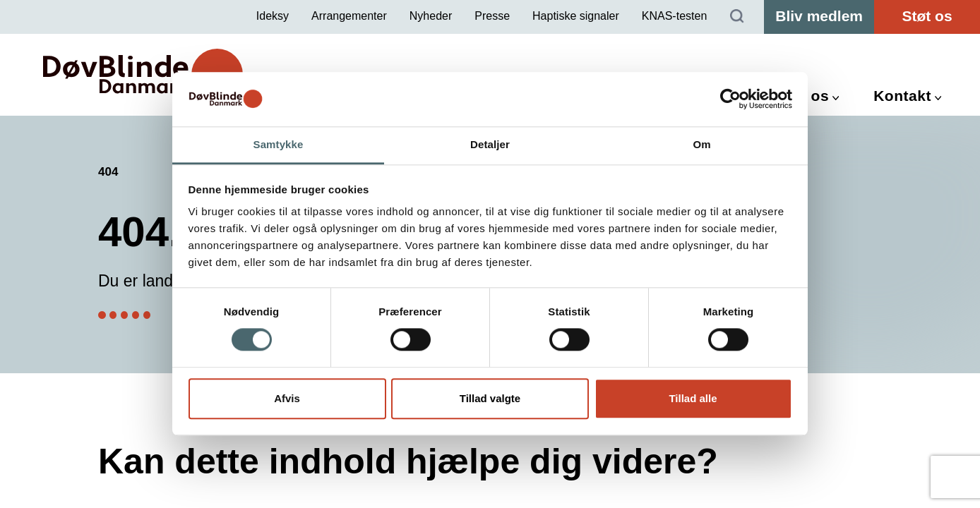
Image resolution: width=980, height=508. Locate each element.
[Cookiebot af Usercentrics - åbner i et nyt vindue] (730, 99)
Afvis (287, 398)
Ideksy (273, 16)
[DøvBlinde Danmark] (143, 74)
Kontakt (902, 96)
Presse (492, 16)
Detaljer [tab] (490, 144)
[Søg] (737, 17)
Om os (805, 96)
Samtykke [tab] (279, 144)
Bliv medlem (819, 16)
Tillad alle (693, 398)
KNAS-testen (674, 16)
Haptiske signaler (576, 16)
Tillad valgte (490, 398)
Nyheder (431, 16)
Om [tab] (701, 144)
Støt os (927, 16)
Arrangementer (349, 16)
